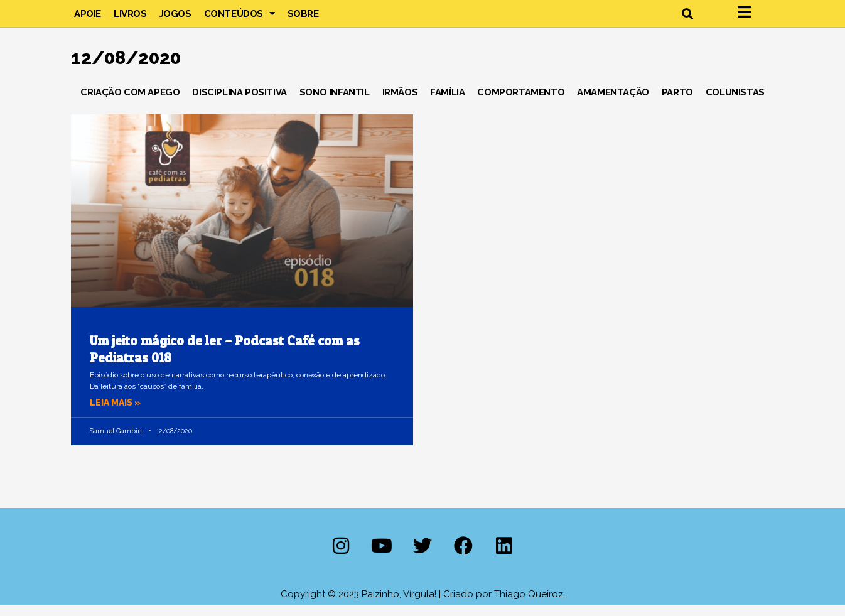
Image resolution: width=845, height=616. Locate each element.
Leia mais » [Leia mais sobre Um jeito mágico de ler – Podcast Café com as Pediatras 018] (117, 414)
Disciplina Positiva (239, 103)
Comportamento (521, 103)
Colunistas (735, 103)
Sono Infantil (335, 103)
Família (447, 103)
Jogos (175, 19)
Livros (130, 19)
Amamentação (613, 103)
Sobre (303, 19)
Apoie (88, 19)
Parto (677, 103)
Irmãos (400, 103)
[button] (687, 19)
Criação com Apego (130, 103)
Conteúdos (240, 19)
